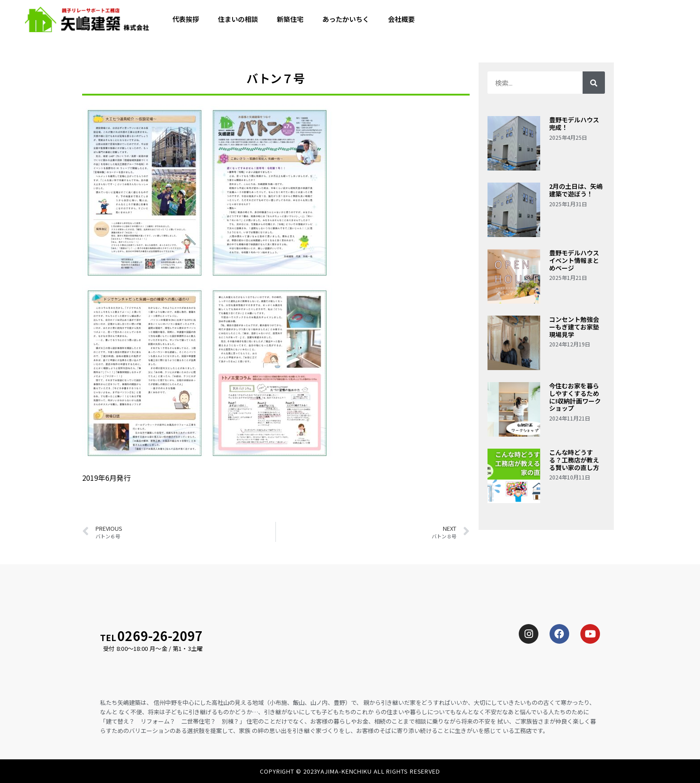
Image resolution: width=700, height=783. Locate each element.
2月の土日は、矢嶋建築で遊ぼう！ (576, 190)
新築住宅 (290, 20)
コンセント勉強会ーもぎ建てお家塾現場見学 (574, 327)
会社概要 (401, 20)
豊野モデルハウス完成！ (574, 123)
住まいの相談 (238, 20)
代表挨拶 (186, 20)
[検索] (594, 83)
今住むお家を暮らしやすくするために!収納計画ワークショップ (575, 397)
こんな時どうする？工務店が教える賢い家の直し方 (574, 460)
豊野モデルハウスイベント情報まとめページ (574, 260)
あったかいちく (346, 20)
